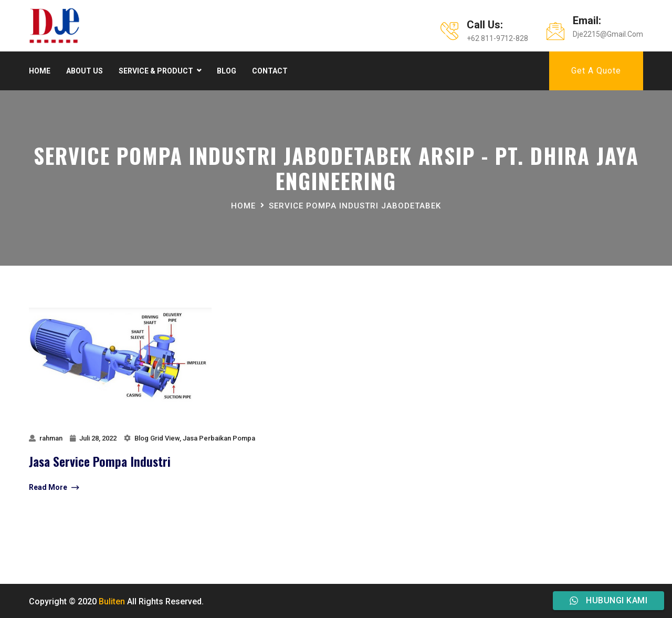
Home (40, 71)
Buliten (112, 601)
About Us (85, 71)
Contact (270, 71)
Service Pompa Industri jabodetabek (355, 206)
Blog (227, 71)
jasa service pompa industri (100, 461)
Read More (54, 488)
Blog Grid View (157, 438)
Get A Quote (596, 71)
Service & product (156, 71)
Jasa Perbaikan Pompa (219, 438)
